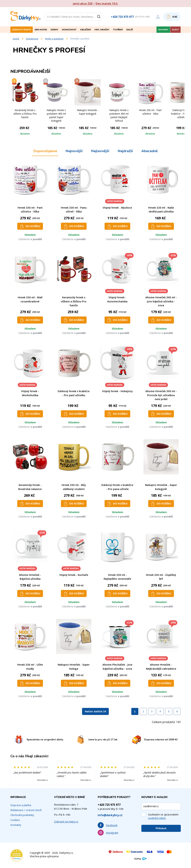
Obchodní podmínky (22, 815)
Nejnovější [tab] (74, 151)
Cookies (15, 820)
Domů (16, 39)
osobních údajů (157, 818)
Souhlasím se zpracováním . (163, 816)
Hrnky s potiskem (54, 39)
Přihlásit (161, 828)
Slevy (175, 30)
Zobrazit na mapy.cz (66, 821)
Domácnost (32, 39)
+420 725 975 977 (122, 17)
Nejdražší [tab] (125, 151)
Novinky (163, 30)
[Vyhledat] (100, 17)
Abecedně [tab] (150, 151)
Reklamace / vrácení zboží (26, 810)
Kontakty (16, 825)
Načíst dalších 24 (95, 712)
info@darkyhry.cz (110, 815)
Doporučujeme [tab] (45, 151)
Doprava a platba (21, 805)
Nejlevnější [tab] (100, 151)
